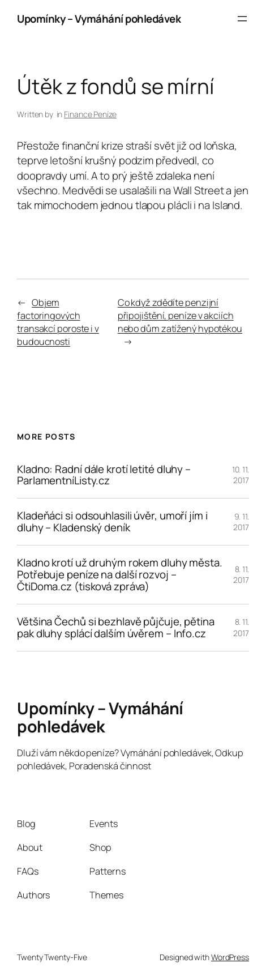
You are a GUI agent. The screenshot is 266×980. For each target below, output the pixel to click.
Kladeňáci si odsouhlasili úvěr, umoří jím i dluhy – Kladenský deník (112, 522)
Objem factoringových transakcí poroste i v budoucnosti (58, 322)
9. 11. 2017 (241, 522)
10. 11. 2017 (241, 475)
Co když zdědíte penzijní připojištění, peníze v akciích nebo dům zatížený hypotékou (180, 316)
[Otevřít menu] (242, 19)
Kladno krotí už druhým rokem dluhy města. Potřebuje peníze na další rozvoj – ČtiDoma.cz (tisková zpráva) (120, 575)
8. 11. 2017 (241, 575)
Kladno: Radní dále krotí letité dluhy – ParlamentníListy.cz (104, 475)
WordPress (230, 957)
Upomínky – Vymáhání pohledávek (99, 19)
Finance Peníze (90, 114)
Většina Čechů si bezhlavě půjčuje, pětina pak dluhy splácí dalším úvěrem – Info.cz (116, 628)
